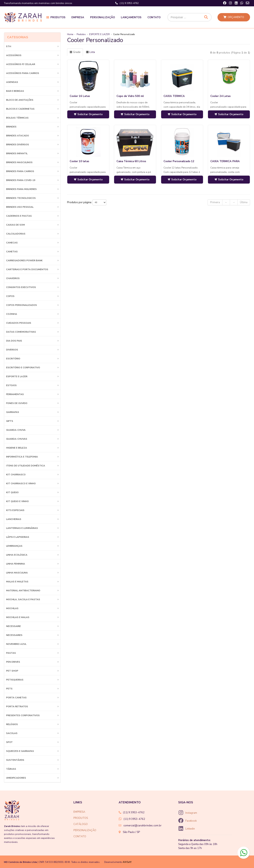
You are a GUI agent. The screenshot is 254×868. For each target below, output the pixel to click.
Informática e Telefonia (22, 457)
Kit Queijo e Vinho (17, 501)
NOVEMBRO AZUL (16, 644)
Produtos (58, 17)
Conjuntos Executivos (21, 287)
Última (244, 202)
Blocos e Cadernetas (20, 109)
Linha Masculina (17, 573)
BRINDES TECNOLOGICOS (21, 198)
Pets (9, 689)
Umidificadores (16, 778)
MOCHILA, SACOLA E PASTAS (23, 599)
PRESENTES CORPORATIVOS (23, 715)
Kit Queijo (12, 492)
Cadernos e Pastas (19, 216)
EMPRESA (79, 812)
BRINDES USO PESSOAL (20, 207)
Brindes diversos (18, 145)
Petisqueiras (15, 680)
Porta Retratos (17, 706)
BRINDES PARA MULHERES (21, 189)
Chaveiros (13, 278)
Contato (154, 17)
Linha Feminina (16, 564)
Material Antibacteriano (23, 590)
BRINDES (11, 127)
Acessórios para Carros (23, 73)
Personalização (102, 17)
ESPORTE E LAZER (17, 376)
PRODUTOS (81, 818)
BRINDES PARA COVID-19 (21, 180)
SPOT (9, 742)
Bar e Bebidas (15, 91)
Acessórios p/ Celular (21, 64)
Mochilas (12, 608)
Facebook (191, 821)
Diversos (12, 350)
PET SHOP (12, 671)
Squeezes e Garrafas (20, 751)
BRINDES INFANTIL (17, 153)
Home (70, 34)
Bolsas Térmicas (17, 118)
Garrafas (13, 412)
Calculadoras (16, 234)
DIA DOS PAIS (14, 341)
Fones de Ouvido (17, 403)
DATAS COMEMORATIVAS (21, 332)
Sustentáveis (15, 760)
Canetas (12, 252)
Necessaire (13, 626)
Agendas (12, 82)
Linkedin (190, 829)
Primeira (215, 202)
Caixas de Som (15, 225)
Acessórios (14, 55)
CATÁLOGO (81, 824)
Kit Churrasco (16, 475)
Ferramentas (15, 394)
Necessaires (14, 635)
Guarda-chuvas (17, 439)
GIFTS (10, 421)
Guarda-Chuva (16, 430)
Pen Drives (13, 662)
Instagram (191, 813)
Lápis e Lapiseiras (18, 537)
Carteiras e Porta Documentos (27, 269)
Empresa (78, 17)
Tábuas (11, 769)
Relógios (12, 724)
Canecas (12, 243)
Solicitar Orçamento (88, 114)
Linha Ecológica (17, 555)
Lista (90, 52)
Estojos (11, 385)
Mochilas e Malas (18, 617)
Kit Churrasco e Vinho (21, 483)
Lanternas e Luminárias (22, 528)
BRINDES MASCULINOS (19, 162)
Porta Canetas (16, 698)
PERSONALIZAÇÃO (85, 830)
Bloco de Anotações (20, 100)
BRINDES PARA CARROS (20, 171)
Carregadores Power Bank (24, 260)
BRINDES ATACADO (18, 136)
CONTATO (80, 836)
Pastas (11, 653)
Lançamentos (131, 17)
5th (9, 46)
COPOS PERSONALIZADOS (22, 305)
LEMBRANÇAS (14, 546)
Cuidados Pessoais (19, 323)
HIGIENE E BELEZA (17, 448)
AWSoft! (127, 862)
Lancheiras (14, 519)
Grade (75, 52)
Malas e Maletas (17, 582)
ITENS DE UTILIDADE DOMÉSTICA (26, 466)
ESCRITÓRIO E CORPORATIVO (23, 367)
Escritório (13, 359)
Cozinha (12, 314)
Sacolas (12, 733)
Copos (10, 296)
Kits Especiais (15, 510)
